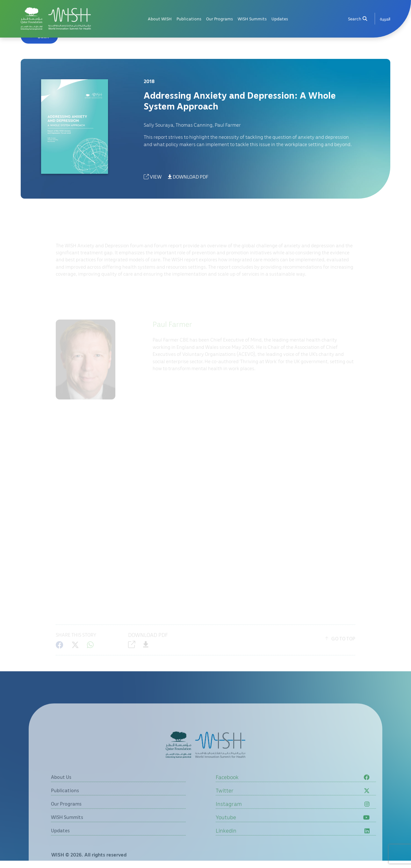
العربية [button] (385, 19)
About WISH (160, 19)
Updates (280, 19)
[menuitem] (385, 19)
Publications (189, 19)
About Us (61, 789)
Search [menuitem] (357, 19)
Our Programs (220, 19)
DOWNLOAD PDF (188, 177)
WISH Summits (252, 19)
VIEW (153, 177)
